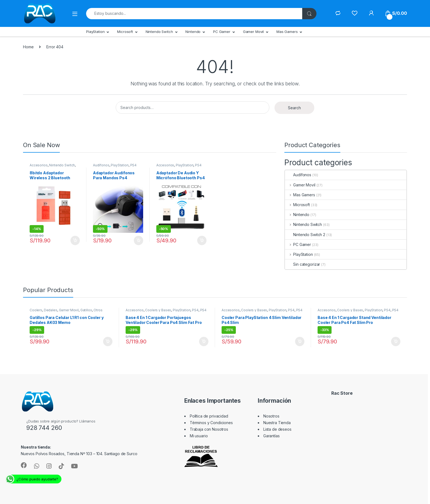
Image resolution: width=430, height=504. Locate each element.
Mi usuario (199, 436)
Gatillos (86, 310)
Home (28, 47)
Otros (98, 310)
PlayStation (95, 32)
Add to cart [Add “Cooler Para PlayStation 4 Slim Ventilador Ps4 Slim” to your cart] (300, 341)
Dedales (51, 310)
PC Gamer (222, 32)
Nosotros (271, 416)
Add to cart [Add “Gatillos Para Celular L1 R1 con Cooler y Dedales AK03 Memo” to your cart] (108, 341)
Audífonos (101, 165)
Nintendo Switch (159, 32)
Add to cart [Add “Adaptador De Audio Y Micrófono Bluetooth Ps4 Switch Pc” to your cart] (202, 240)
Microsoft (125, 32)
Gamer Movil (253, 32)
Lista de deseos (277, 429)
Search (294, 108)
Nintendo (193, 32)
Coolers (36, 310)
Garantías (271, 436)
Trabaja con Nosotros (209, 429)
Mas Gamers (287, 32)
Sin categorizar (302, 264)
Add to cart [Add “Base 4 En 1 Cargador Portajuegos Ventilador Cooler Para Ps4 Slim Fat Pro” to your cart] (204, 341)
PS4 (134, 165)
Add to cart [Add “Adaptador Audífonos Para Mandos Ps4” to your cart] (138, 240)
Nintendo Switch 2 (305, 235)
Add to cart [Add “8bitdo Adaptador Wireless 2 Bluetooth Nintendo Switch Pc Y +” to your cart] (75, 240)
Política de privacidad (209, 416)
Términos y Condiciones (211, 423)
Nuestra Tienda (277, 423)
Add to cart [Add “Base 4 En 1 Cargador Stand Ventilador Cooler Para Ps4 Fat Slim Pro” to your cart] (396, 341)
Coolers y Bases (158, 310)
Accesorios (39, 165)
